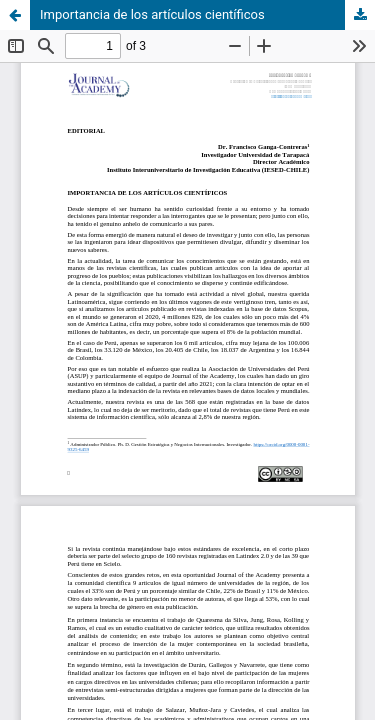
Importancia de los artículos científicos (152, 14)
